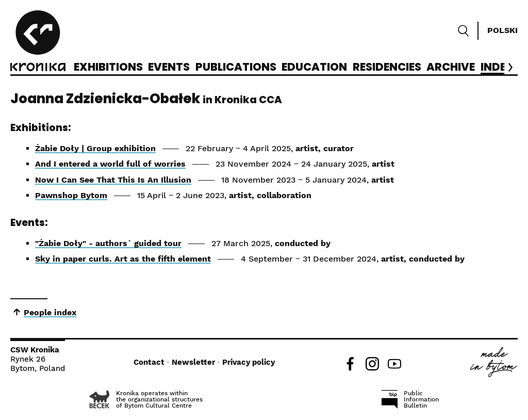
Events (169, 68)
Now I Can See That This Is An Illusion (113, 180)
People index (50, 312)
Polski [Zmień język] (502, 30)
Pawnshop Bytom (71, 195)
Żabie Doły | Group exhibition (95, 148)
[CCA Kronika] (38, 42)
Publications (236, 68)
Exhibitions (108, 68)
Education (314, 68)
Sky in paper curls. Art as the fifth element (123, 259)
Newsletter (193, 362)
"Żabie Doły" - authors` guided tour (108, 243)
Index (497, 68)
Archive (451, 68)
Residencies (387, 68)
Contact (149, 362)
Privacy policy (249, 362)
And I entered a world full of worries (110, 164)
